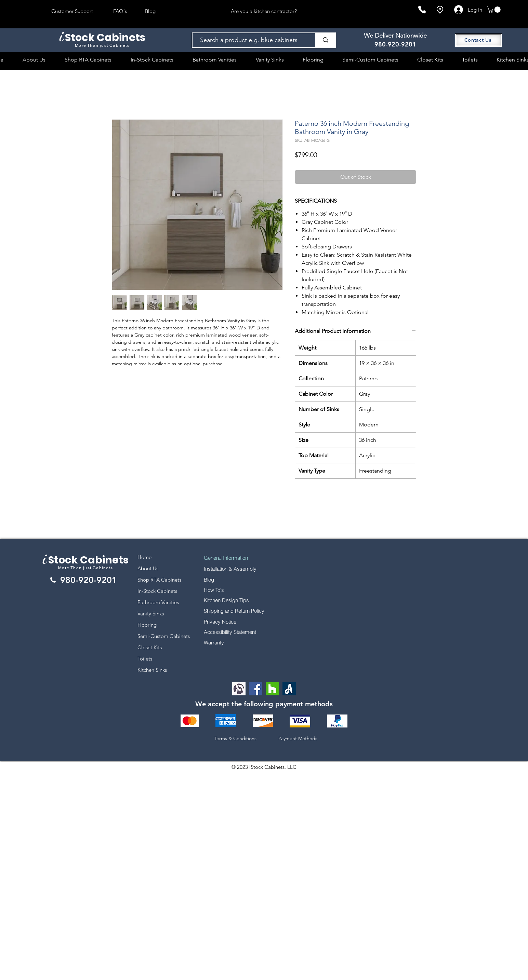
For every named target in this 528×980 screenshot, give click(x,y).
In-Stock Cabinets (157, 591)
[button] (494, 10)
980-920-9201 (395, 44)
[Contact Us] (478, 40)
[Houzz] (272, 689)
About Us (148, 568)
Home (144, 557)
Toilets (145, 659)
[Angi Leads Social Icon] (289, 689)
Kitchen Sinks (152, 670)
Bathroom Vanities (158, 602)
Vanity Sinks (151, 614)
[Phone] (422, 10)
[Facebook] (256, 689)
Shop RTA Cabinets (159, 580)
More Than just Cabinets (85, 568)
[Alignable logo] (239, 689)
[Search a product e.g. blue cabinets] (250, 40)
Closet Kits (150, 647)
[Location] (440, 10)
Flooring (147, 625)
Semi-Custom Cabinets (164, 636)
